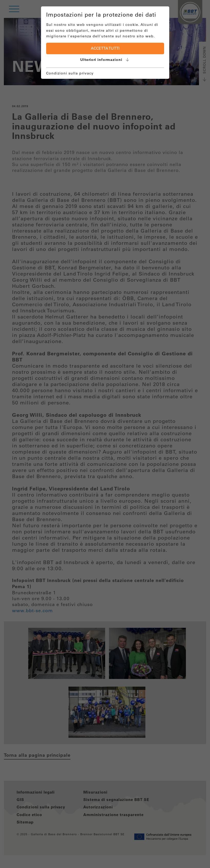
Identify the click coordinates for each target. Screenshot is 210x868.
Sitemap (25, 822)
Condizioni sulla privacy (41, 807)
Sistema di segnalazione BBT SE (116, 800)
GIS (20, 800)
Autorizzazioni (98, 807)
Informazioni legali (36, 792)
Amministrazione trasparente (113, 815)
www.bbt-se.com (32, 611)
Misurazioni (95, 792)
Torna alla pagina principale (37, 755)
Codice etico (29, 815)
